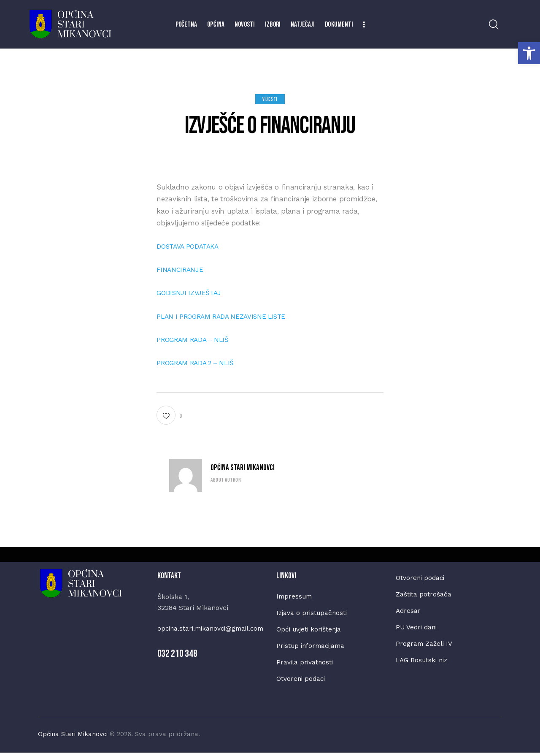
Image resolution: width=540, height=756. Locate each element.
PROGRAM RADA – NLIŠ (197, 339)
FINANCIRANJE (182, 269)
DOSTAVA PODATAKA (190, 246)
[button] (529, 53)
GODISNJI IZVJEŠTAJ (192, 293)
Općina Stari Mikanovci (243, 468)
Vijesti (270, 99)
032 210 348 (177, 665)
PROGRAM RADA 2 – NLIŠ (200, 363)
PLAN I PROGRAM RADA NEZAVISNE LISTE (228, 316)
